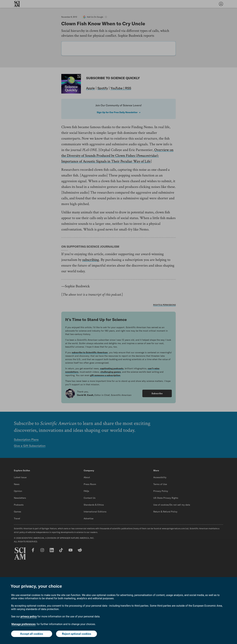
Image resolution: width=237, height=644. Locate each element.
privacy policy (29, 616)
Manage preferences (24, 624)
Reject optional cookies (76, 634)
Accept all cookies (32, 634)
